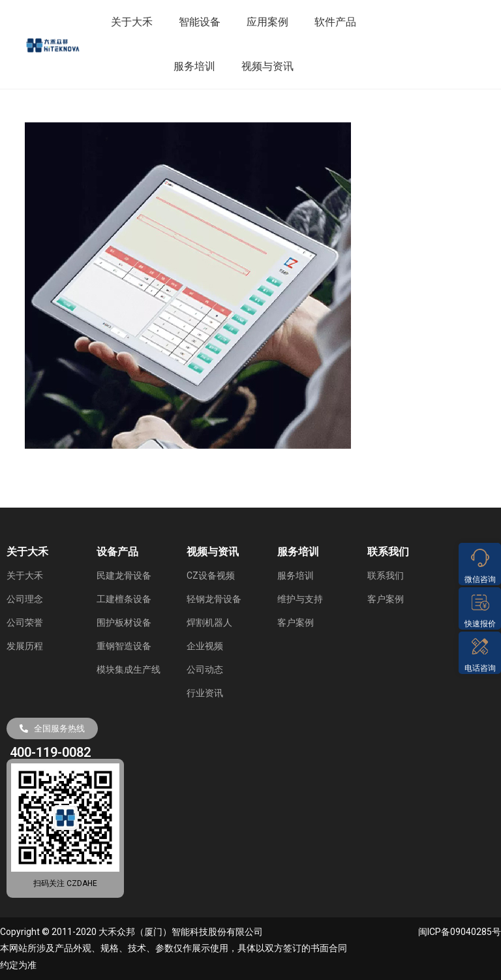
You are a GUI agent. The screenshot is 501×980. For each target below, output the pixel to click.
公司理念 (25, 599)
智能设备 (200, 22)
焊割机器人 (209, 622)
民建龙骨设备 (124, 575)
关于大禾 (132, 22)
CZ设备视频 (211, 575)
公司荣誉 (25, 622)
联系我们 (386, 575)
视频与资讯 (267, 66)
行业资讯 (205, 693)
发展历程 (25, 646)
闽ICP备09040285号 (460, 932)
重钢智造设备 (124, 646)
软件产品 (335, 22)
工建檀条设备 (124, 599)
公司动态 (205, 669)
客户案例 (296, 622)
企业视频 (205, 646)
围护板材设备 (124, 622)
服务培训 (194, 66)
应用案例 (267, 22)
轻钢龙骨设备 (214, 599)
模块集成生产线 (129, 669)
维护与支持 (300, 599)
